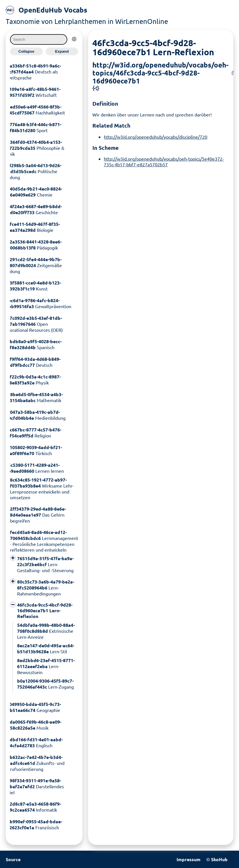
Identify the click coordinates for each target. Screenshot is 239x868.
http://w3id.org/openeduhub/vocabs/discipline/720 (156, 137)
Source (13, 859)
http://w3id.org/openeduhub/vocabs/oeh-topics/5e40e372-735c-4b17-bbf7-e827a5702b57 (164, 161)
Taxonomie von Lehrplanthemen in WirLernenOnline (87, 21)
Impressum (189, 859)
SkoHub (219, 859)
